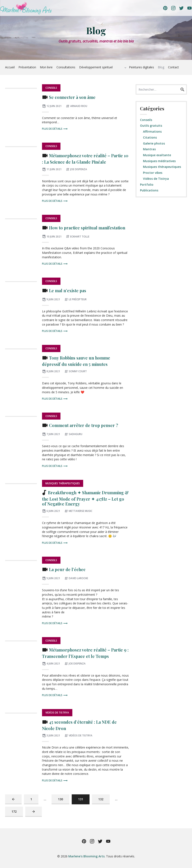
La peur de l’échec (67, 569)
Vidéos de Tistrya (57, 713)
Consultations (66, 67)
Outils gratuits (151, 126)
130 (61, 799)
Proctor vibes (153, 173)
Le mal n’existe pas (68, 291)
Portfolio (147, 185)
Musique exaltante (157, 155)
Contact (173, 67)
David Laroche (78, 578)
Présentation (27, 67)
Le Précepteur (78, 299)
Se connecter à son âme (72, 97)
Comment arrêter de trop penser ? (84, 426)
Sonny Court (78, 371)
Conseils (51, 88)
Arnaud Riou (79, 106)
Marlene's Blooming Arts (86, 856)
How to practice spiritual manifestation (87, 228)
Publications (149, 190)
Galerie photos (154, 143)
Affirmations (152, 131)
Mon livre (46, 67)
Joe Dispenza (79, 169)
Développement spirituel (96, 67)
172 (15, 811)
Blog (161, 67)
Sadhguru (76, 434)
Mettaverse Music (81, 511)
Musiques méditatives (159, 161)
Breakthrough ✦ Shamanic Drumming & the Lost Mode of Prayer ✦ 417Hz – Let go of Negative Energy (85, 498)
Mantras (149, 149)
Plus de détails (55, 129)
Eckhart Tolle (80, 237)
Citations (150, 137)
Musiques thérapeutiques (63, 483)
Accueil (10, 67)
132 (102, 799)
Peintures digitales (142, 67)
